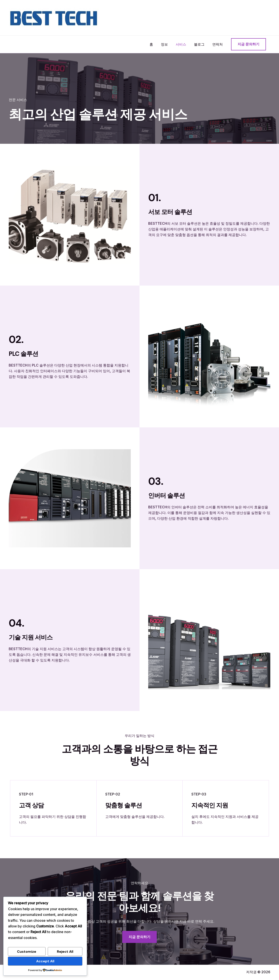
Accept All (45, 961)
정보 (167, 44)
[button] (248, 44)
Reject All (65, 952)
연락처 (218, 44)
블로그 (201, 44)
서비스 (183, 44)
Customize (27, 952)
